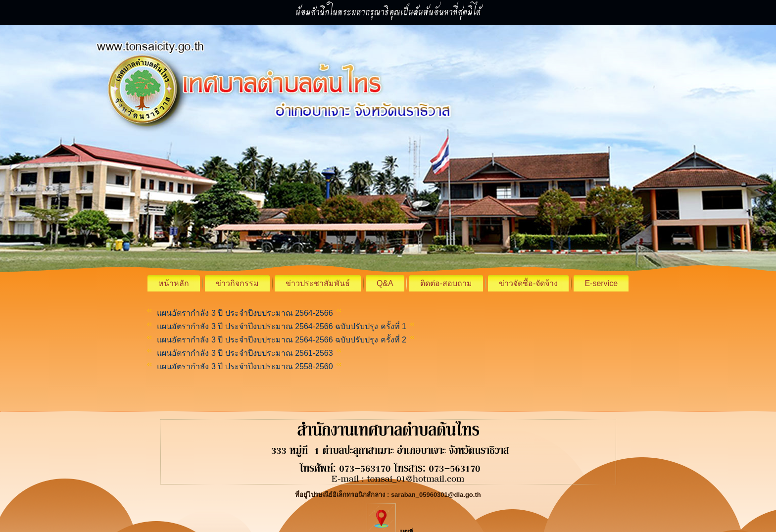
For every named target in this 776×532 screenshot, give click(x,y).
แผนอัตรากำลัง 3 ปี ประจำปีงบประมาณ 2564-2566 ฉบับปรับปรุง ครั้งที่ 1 (281, 326)
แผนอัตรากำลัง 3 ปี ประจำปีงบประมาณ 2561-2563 (244, 353)
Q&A (385, 283)
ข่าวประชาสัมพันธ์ (318, 283)
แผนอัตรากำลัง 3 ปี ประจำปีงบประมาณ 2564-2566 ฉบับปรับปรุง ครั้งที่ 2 (281, 340)
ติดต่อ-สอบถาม (446, 283)
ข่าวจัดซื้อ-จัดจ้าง (528, 283)
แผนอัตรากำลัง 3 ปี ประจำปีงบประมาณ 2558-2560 (244, 366)
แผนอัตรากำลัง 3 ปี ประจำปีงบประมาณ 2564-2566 (245, 313)
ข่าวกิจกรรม (237, 283)
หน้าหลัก (174, 283)
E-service (601, 283)
